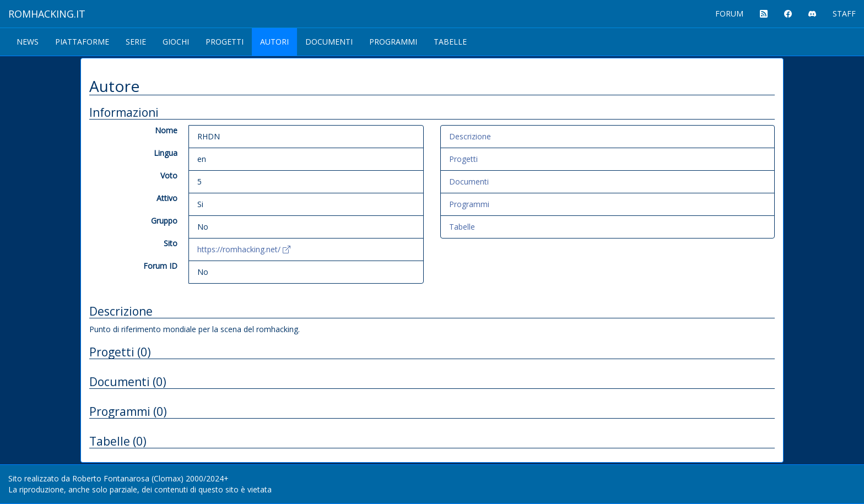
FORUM (729, 13)
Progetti (225, 42)
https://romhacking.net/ (244, 249)
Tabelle (450, 42)
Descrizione (470, 136)
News (28, 42)
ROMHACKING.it (47, 14)
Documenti (329, 42)
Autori (274, 42)
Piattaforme (82, 42)
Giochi (176, 42)
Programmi (393, 42)
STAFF (844, 13)
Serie (136, 42)
